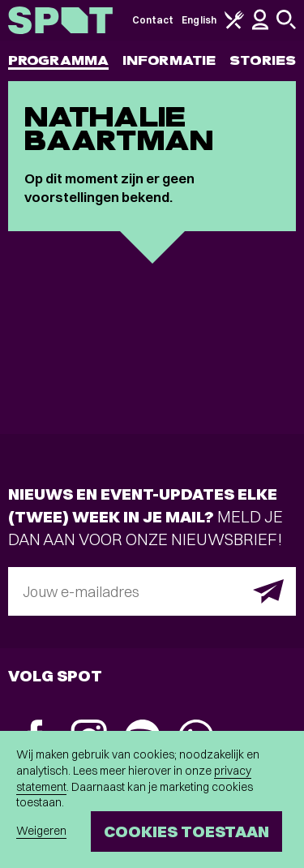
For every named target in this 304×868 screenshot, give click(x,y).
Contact (153, 20)
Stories (263, 60)
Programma (58, 60)
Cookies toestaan (186, 831)
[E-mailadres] (152, 591)
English (199, 20)
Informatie (169, 60)
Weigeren (41, 831)
